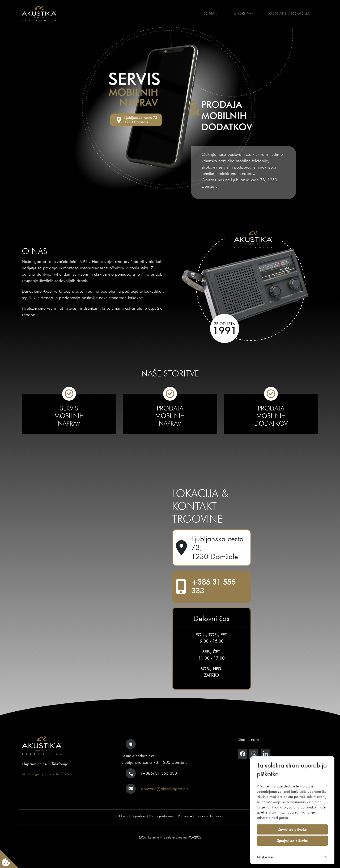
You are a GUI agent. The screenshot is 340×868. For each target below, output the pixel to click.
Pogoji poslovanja (162, 816)
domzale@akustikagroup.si (165, 789)
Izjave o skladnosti (208, 816)
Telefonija (60, 764)
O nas (210, 13)
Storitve (243, 13)
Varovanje (185, 816)
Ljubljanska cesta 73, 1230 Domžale (217, 548)
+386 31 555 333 (213, 587)
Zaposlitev (139, 816)
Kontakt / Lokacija (289, 13)
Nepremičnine (34, 764)
